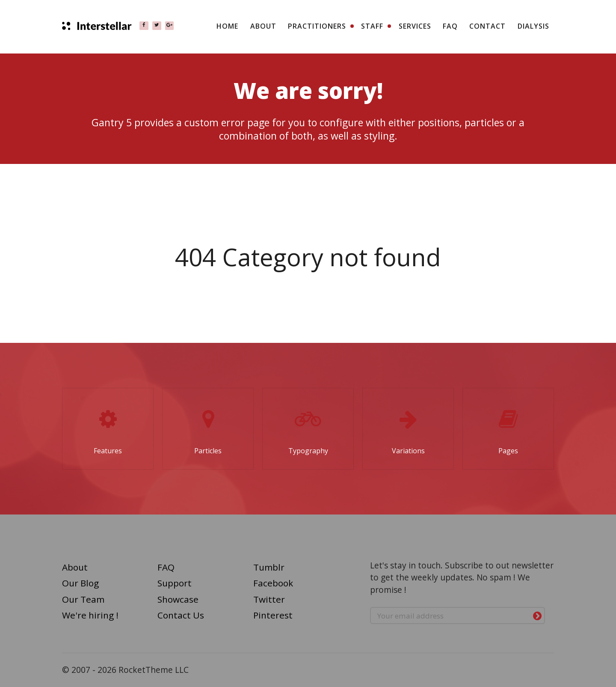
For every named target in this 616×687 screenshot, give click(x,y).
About (75, 567)
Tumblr (269, 567)
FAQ (166, 567)
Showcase (178, 599)
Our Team (83, 599)
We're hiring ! (90, 615)
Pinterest (273, 615)
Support (175, 583)
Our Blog (80, 583)
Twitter (269, 599)
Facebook (273, 583)
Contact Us (181, 615)
